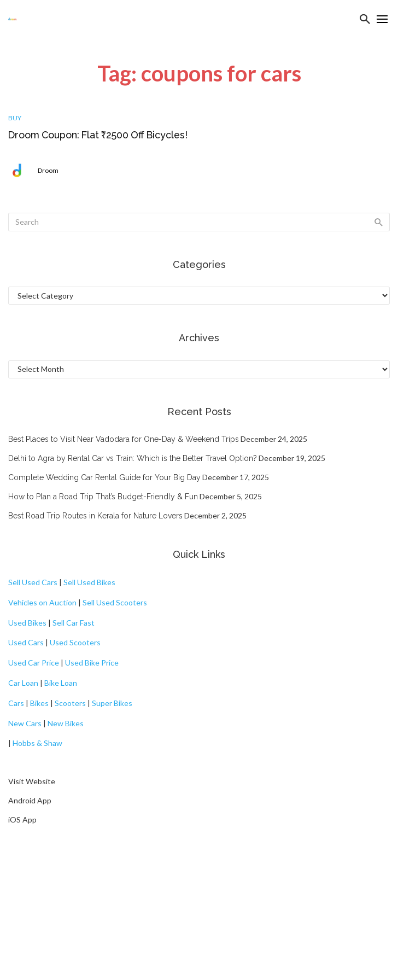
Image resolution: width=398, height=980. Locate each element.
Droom (48, 170)
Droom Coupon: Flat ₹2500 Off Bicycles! (98, 135)
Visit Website (32, 781)
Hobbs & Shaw (37, 743)
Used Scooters (75, 642)
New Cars (25, 723)
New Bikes (66, 723)
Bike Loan (61, 683)
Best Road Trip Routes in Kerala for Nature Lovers (95, 516)
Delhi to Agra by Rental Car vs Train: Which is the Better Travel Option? (133, 458)
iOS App (22, 819)
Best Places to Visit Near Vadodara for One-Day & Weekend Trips (124, 439)
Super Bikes (112, 703)
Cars (16, 703)
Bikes (39, 703)
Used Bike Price (92, 663)
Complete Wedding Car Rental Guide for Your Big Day (104, 477)
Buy (15, 118)
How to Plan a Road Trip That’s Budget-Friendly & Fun (103, 497)
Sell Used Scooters (115, 602)
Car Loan (23, 683)
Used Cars (26, 642)
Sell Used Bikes (89, 582)
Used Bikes (27, 623)
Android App (30, 800)
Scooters (70, 703)
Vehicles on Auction (42, 602)
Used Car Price (34, 663)
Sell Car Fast (74, 623)
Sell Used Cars (33, 582)
